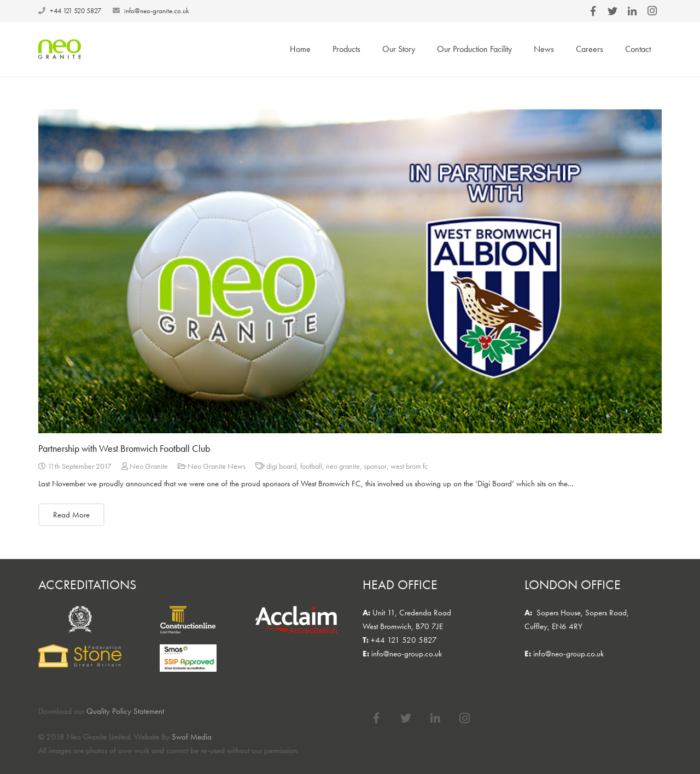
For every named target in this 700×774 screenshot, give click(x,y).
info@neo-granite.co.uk (156, 11)
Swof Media (192, 737)
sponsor (375, 466)
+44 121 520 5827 (75, 11)
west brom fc (409, 466)
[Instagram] (465, 718)
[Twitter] (406, 718)
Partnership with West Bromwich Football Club (124, 448)
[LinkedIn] (435, 718)
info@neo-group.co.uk (407, 654)
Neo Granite (149, 466)
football (311, 466)
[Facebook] (376, 718)
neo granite (343, 466)
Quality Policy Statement (125, 711)
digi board (281, 466)
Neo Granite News (217, 466)
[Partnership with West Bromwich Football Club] (350, 271)
